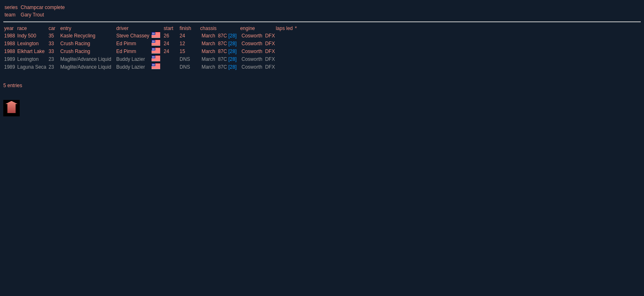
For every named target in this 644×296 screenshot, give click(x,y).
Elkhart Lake (31, 51)
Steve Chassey (133, 36)
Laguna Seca (32, 67)
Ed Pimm (127, 44)
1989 (10, 59)
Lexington (28, 44)
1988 (10, 36)
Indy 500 (27, 36)
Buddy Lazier (131, 59)
